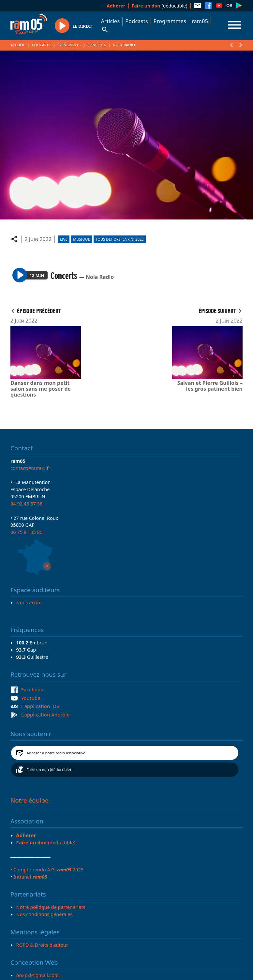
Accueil (18, 45)
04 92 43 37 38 (26, 504)
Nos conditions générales (45, 914)
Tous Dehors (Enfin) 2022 (119, 239)
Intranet (30, 877)
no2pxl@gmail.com (38, 975)
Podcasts (136, 21)
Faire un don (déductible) (49, 769)
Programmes (170, 21)
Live (64, 239)
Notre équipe (30, 800)
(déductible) (160, 6)
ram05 (200, 21)
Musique (81, 239)
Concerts (97, 45)
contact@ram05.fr (30, 468)
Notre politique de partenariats (51, 907)
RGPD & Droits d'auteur (42, 945)
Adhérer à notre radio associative (56, 753)
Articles (111, 21)
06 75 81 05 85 (26, 532)
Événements (69, 45)
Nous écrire (29, 602)
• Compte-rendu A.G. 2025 (47, 869)
